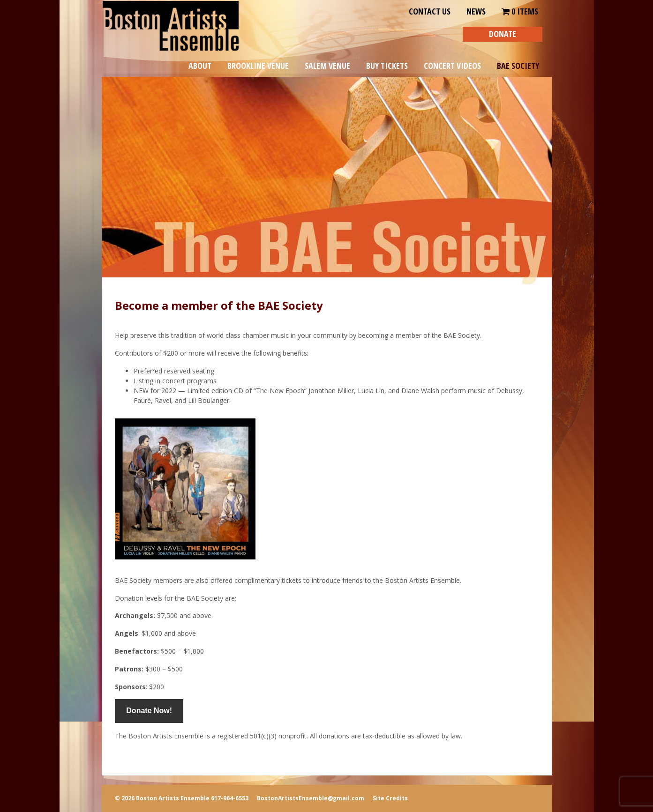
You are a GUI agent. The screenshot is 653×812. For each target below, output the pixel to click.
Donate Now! (149, 711)
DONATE (503, 34)
